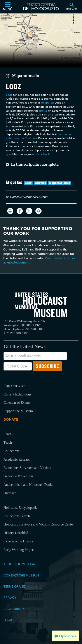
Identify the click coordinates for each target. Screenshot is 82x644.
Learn (8, 434)
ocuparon (48, 103)
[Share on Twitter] (29, 211)
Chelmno (31, 138)
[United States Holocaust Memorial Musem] (41, 305)
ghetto (43, 111)
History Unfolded (16, 533)
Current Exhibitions (17, 394)
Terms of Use (14, 586)
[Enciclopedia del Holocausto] (41, 7)
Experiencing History (18, 541)
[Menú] (8, 7)
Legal (8, 620)
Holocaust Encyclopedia (21, 508)
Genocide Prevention (18, 476)
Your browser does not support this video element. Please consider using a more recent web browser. (41, 40)
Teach (8, 442)
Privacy (10, 598)
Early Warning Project (19, 550)
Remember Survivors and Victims (27, 468)
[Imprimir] (10, 211)
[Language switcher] (38, 211)
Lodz (9, 95)
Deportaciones (60, 183)
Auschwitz (44, 154)
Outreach (10, 493)
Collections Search (17, 516)
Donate (11, 419)
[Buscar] (72, 7)
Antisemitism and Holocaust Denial (29, 485)
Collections (11, 451)
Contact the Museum (21, 575)
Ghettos (40, 183)
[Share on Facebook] (20, 211)
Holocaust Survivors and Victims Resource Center (39, 524)
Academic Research (17, 459)
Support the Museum (18, 411)
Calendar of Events (17, 403)
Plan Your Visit (14, 386)
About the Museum (19, 564)
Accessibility (14, 609)
